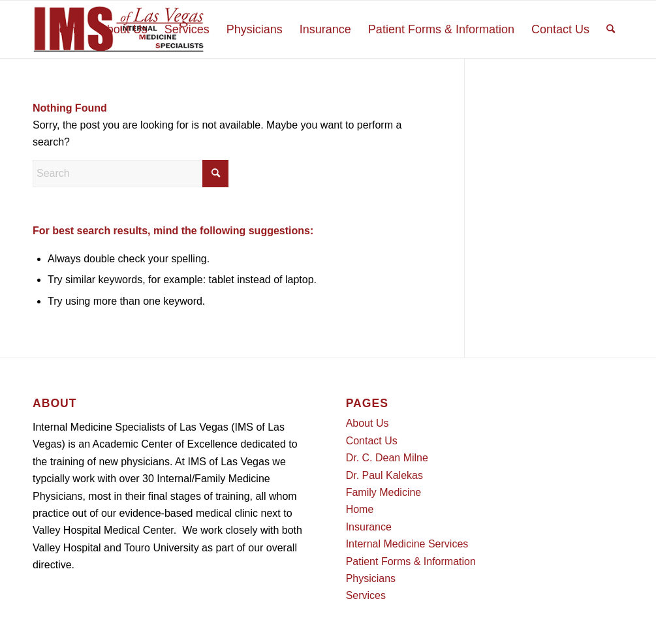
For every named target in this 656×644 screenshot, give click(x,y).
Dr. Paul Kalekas (384, 475)
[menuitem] (67, 29)
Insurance (369, 527)
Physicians (371, 578)
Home (360, 509)
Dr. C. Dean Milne (387, 458)
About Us (367, 423)
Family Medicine (384, 492)
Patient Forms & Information (411, 561)
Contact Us (372, 441)
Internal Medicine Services (407, 544)
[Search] (611, 29)
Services (366, 595)
